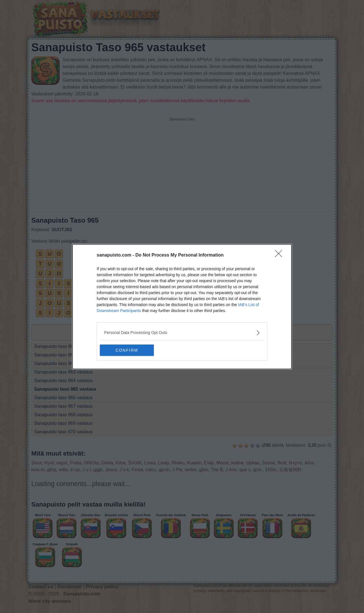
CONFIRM (127, 350)
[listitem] (182, 333)
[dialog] (182, 307)
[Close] (280, 255)
